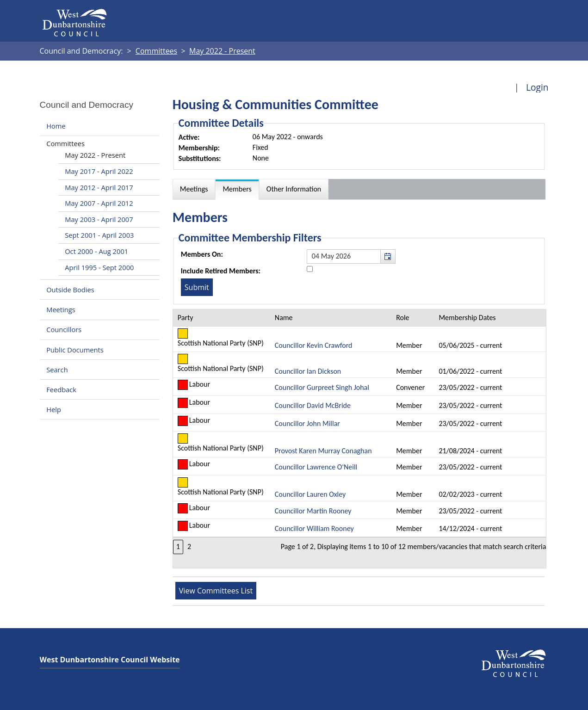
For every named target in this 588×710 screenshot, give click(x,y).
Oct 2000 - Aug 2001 (96, 251)
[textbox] (351, 256)
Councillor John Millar (307, 423)
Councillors (64, 330)
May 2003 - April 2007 (99, 219)
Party (186, 318)
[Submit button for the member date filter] (197, 287)
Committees (65, 143)
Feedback (61, 389)
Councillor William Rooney (314, 528)
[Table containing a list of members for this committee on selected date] (360, 438)
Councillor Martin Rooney (313, 511)
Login (537, 87)
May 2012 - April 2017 (99, 187)
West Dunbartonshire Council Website (110, 660)
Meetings (61, 309)
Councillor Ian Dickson (308, 371)
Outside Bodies (70, 290)
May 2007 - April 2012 (99, 203)
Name (284, 318)
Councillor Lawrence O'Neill (316, 467)
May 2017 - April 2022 (99, 171)
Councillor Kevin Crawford (314, 345)
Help (54, 409)
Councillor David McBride (313, 405)
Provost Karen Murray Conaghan (323, 451)
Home (56, 126)
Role (402, 318)
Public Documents (75, 350)
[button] (388, 256)
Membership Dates (467, 318)
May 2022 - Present (95, 155)
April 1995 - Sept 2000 (99, 267)
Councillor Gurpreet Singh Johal (322, 387)
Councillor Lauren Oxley (310, 494)
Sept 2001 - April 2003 (99, 235)
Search (57, 370)
